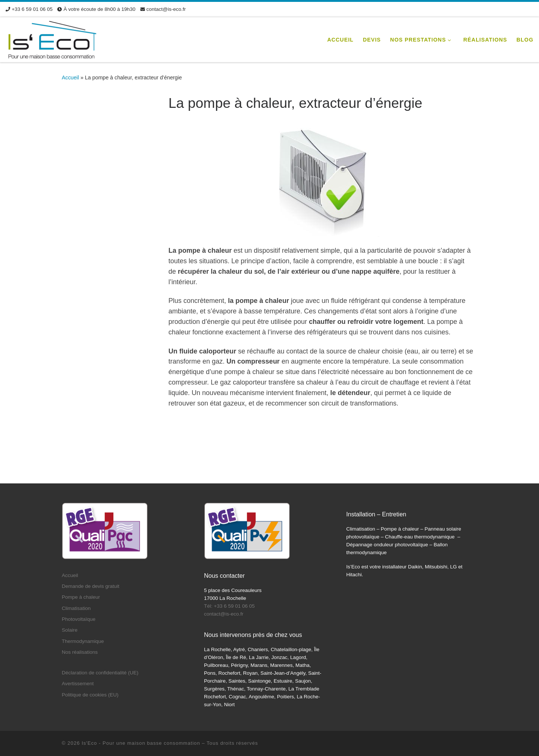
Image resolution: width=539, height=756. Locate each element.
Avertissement (78, 684)
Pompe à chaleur (81, 597)
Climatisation (76, 608)
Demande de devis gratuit (91, 586)
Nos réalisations (80, 652)
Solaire (70, 630)
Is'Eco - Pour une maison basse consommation (141, 743)
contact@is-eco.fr (224, 614)
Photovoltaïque (79, 619)
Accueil (70, 78)
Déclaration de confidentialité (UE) (100, 673)
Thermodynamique (83, 641)
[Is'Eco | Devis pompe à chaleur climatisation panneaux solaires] (52, 39)
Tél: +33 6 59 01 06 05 (229, 606)
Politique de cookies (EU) (90, 695)
